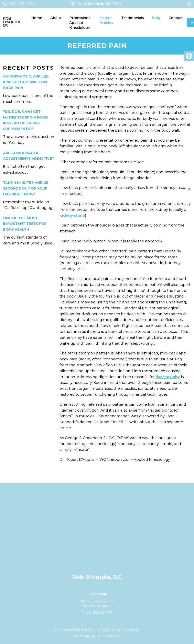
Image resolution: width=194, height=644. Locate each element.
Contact (176, 18)
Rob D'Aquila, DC (12, 22)
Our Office (99, 4)
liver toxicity (168, 377)
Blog (156, 18)
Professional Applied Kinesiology (80, 23)
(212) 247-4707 (21, 4)
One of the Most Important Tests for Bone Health (25, 224)
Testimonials (133, 18)
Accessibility (131, 630)
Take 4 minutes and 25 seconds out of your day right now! (26, 188)
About (56, 18)
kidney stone (72, 215)
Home (37, 18)
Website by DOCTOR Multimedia (97, 636)
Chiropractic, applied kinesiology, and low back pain (26, 82)
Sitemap (114, 630)
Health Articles (106, 20)
